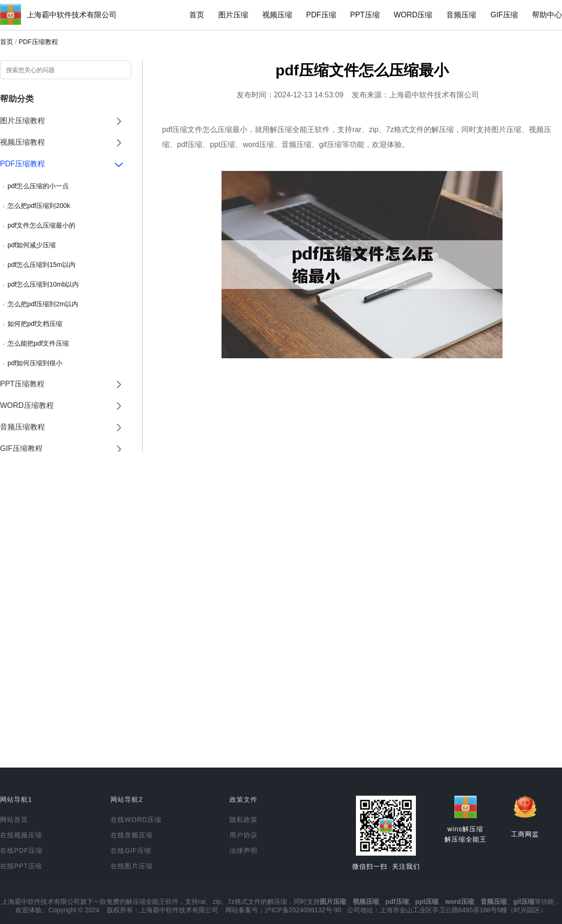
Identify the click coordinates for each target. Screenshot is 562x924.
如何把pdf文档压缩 (35, 324)
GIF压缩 (504, 15)
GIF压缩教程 (21, 448)
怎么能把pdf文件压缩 (38, 343)
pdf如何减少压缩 (32, 245)
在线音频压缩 (132, 835)
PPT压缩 (365, 15)
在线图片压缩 (132, 866)
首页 (197, 15)
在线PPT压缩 (21, 866)
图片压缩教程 (22, 121)
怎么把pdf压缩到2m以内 (43, 304)
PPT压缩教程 (22, 384)
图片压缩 (233, 15)
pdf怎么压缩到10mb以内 (43, 284)
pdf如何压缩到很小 (35, 363)
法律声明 (244, 850)
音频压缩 (461, 15)
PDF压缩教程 (38, 42)
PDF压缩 (321, 15)
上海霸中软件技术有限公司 (72, 15)
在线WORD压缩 (136, 820)
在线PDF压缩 (21, 850)
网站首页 (14, 820)
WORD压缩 (413, 15)
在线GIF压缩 (131, 850)
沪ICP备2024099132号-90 (303, 910)
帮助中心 (547, 15)
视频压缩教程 (22, 142)
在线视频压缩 (21, 835)
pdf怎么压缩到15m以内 (41, 265)
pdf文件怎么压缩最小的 (41, 225)
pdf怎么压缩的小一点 (38, 186)
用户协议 (244, 835)
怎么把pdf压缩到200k (39, 206)
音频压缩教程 (22, 427)
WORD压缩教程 (27, 405)
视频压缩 (277, 15)
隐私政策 (244, 820)
